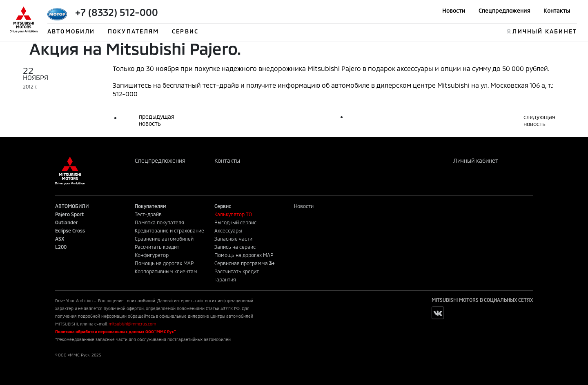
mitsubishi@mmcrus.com (132, 324)
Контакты (557, 10)
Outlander (67, 222)
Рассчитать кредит (157, 247)
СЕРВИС (185, 31)
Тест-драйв (148, 214)
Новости (454, 10)
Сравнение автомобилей (164, 239)
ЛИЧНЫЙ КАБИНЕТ (545, 31)
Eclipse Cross (70, 230)
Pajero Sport (69, 214)
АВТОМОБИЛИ (71, 31)
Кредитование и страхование (169, 230)
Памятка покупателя (159, 222)
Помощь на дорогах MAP (164, 263)
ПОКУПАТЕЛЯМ (133, 31)
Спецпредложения (504, 10)
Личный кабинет (476, 160)
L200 (61, 247)
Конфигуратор (152, 255)
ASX (60, 239)
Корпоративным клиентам (166, 271)
